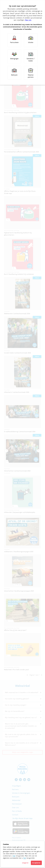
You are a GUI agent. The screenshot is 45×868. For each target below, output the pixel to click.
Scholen (31, 42)
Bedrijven (14, 75)
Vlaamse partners (31, 76)
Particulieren (14, 42)
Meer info (28, 20)
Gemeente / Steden (31, 60)
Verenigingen (14, 59)
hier (14, 856)
